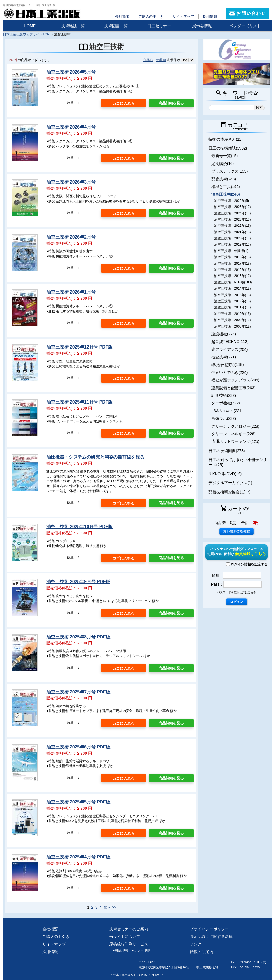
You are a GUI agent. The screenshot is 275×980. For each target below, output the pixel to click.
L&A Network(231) (227, 411)
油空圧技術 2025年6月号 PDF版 (78, 747)
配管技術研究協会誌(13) (229, 492)
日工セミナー (159, 26)
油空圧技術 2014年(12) (232, 288)
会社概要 (122, 16)
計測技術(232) (224, 395)
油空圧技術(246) (226, 194)
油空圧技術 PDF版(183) (233, 282)
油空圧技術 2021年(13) (232, 232)
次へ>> (110, 907)
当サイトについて (125, 937)
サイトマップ (183, 16)
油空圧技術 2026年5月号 (71, 72)
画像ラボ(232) (224, 418)
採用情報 (210, 16)
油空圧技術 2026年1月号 (71, 292)
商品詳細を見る (171, 103)
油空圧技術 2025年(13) (232, 207)
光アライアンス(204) (229, 349)
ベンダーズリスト (245, 26)
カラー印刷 (139, 950)
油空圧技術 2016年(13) (232, 270)
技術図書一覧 (116, 26)
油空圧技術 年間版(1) (231, 251)
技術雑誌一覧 (73, 26)
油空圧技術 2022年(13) (232, 226)
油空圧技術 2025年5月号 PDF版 (78, 802)
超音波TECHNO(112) (230, 342)
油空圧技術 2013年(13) (232, 295)
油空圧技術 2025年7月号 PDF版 (78, 692)
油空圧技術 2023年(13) (232, 219)
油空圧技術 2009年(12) (232, 320)
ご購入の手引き (151, 16)
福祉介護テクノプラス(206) (235, 380)
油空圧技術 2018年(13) (232, 257)
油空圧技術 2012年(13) (232, 301)
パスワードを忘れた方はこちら (237, 592)
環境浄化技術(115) (227, 365)
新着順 (161, 60)
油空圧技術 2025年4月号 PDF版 (78, 857)
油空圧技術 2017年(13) (232, 264)
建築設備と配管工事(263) (233, 388)
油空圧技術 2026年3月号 (71, 182)
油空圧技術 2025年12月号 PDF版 (79, 347)
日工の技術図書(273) (227, 451)
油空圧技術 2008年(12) (232, 326)
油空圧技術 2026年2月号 (71, 237)
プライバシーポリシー (209, 929)
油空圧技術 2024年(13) (232, 213)
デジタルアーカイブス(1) (230, 483)
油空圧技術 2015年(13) (232, 276)
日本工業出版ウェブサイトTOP (26, 34)
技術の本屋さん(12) (226, 139)
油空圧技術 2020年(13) (232, 238)
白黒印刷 (119, 950)
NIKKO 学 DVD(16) (225, 474)
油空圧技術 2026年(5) (232, 201)
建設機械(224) (224, 334)
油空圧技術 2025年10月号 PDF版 (79, 527)
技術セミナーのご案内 (129, 929)
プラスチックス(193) (229, 171)
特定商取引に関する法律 (211, 937)
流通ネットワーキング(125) (235, 441)
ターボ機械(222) (226, 403)
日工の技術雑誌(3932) (228, 148)
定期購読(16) (223, 164)
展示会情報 (202, 26)
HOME (30, 26)
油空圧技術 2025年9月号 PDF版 (78, 582)
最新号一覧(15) (224, 156)
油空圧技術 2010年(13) (232, 314)
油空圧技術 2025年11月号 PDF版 (79, 402)
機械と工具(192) (226, 187)
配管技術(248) (224, 179)
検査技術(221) (224, 357)
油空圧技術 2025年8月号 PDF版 (78, 637)
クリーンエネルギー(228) (233, 434)
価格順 (148, 60)
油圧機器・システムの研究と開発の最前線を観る (95, 457)
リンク (196, 944)
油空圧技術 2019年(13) (232, 244)
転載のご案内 (201, 952)
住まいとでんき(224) (229, 372)
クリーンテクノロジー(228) (235, 426)
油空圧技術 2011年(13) (232, 307)
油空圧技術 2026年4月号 (71, 127)
